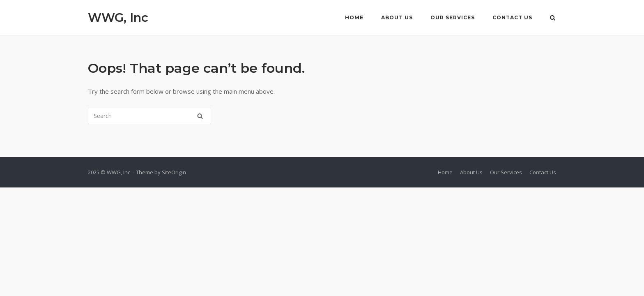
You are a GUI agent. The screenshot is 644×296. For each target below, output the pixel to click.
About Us (397, 17)
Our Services (453, 17)
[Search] (200, 116)
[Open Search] (553, 18)
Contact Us (512, 17)
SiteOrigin (174, 172)
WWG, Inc (118, 17)
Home (354, 17)
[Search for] (149, 116)
